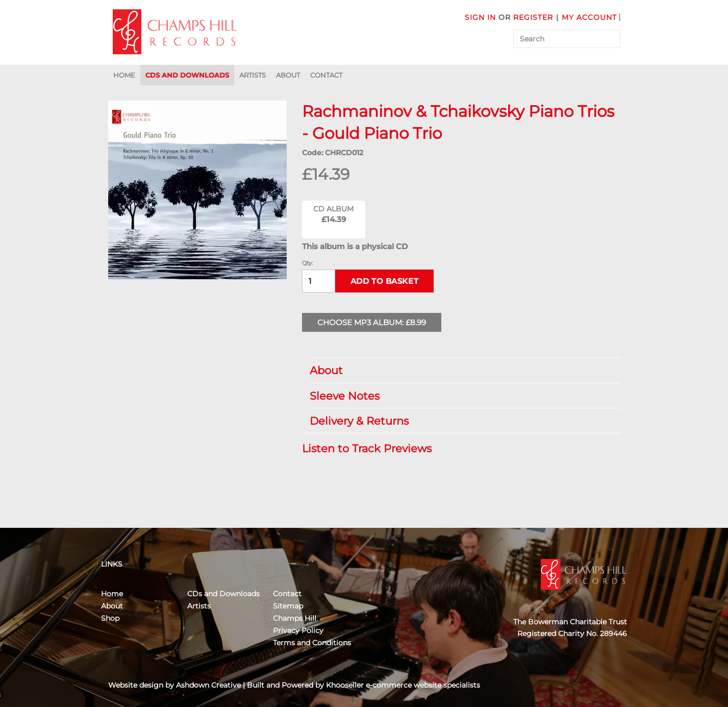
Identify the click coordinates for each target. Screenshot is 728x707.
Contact (326, 75)
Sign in (480, 17)
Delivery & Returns (460, 421)
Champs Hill (295, 618)
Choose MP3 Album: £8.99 (372, 322)
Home (124, 75)
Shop (110, 618)
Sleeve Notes (460, 396)
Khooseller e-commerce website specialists (403, 685)
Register (533, 17)
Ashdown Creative (208, 685)
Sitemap (288, 606)
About (288, 75)
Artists (253, 75)
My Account (589, 17)
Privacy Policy (298, 630)
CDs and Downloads (187, 75)
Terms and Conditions (312, 643)
